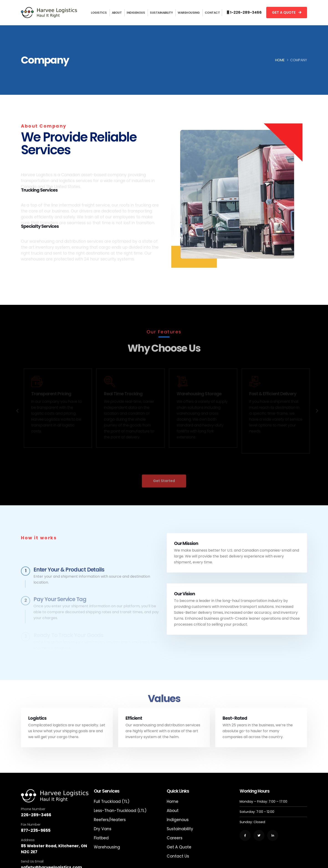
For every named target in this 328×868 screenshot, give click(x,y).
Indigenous (136, 13)
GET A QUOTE (287, 12)
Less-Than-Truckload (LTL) (120, 811)
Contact (212, 13)
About (117, 13)
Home (280, 60)
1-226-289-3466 (246, 12)
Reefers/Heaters (110, 820)
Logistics (99, 13)
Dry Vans (103, 829)
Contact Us (178, 856)
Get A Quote (179, 847)
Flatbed (101, 838)
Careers (175, 838)
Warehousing (189, 13)
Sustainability (161, 13)
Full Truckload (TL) (112, 801)
